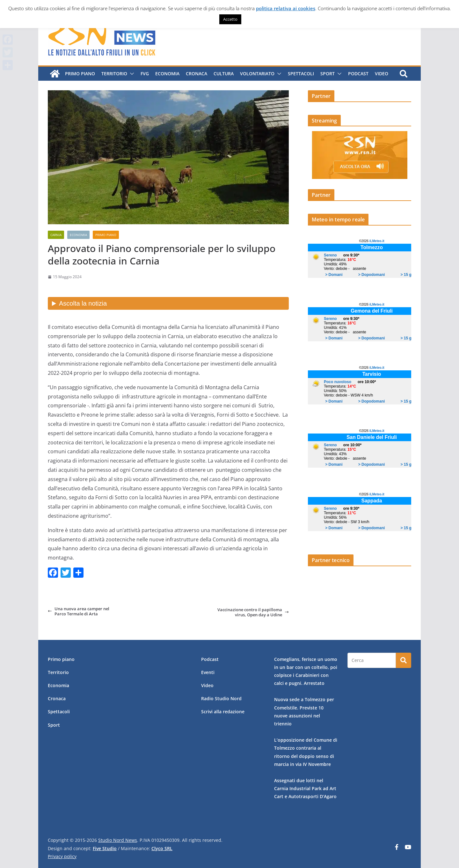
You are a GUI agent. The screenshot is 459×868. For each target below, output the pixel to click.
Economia (167, 74)
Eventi (208, 672)
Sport (328, 74)
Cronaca (197, 74)
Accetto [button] (230, 19)
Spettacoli (301, 74)
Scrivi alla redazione (223, 712)
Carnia (56, 235)
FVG (145, 74)
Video (382, 74)
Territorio (114, 74)
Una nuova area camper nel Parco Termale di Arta (79, 611)
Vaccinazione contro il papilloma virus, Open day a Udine (253, 612)
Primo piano (80, 74)
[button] (131, 74)
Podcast (358, 74)
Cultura (224, 74)
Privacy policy (62, 856)
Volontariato (257, 74)
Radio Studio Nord (221, 698)
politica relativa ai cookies (286, 8)
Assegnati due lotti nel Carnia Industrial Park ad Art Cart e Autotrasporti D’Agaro (305, 788)
